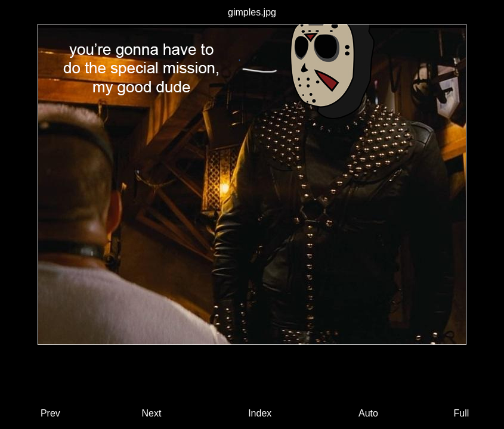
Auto (368, 413)
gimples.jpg (252, 12)
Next (152, 413)
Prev (50, 413)
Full (462, 413)
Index (260, 413)
